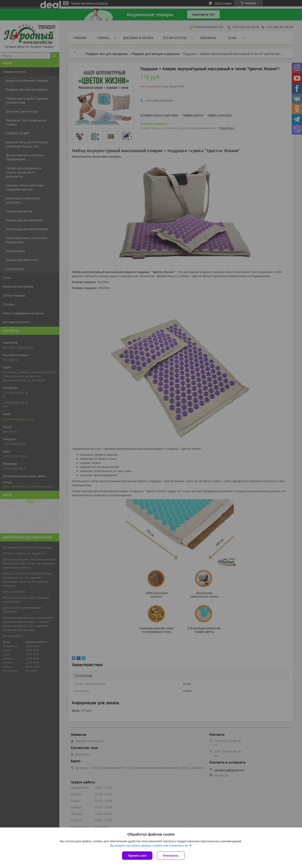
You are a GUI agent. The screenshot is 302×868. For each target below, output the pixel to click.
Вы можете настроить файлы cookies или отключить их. (149, 846)
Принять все (137, 856)
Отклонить (171, 856)
